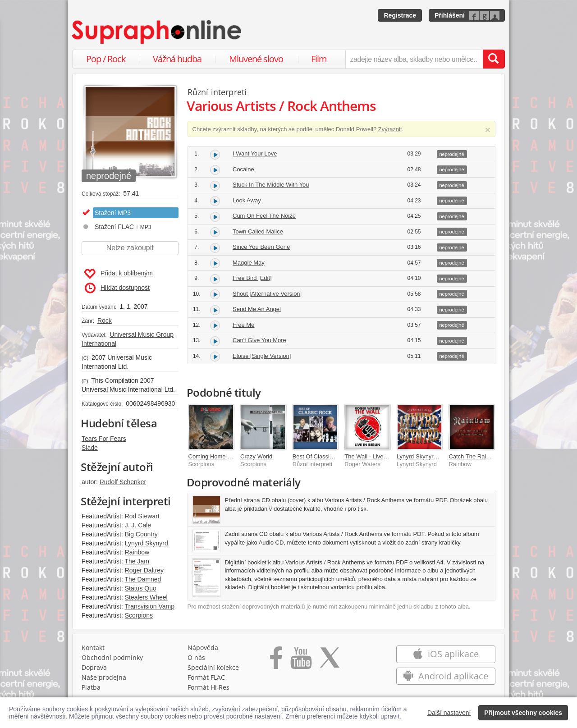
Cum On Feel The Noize (264, 216)
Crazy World (256, 456)
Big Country (141, 534)
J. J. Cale (138, 525)
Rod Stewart (142, 516)
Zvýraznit (390, 129)
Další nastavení (449, 713)
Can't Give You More (259, 340)
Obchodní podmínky (112, 657)
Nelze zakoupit (130, 248)
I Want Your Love (255, 153)
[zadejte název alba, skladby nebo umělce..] (414, 59)
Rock (105, 321)
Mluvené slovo (256, 59)
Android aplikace (446, 676)
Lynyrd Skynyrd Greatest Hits (435, 456)
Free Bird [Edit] (252, 278)
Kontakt (93, 648)
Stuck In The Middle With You (271, 185)
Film (319, 59)
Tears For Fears (104, 439)
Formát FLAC (206, 677)
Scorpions (139, 615)
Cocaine (243, 169)
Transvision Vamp (149, 606)
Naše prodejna (104, 677)
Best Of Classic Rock (320, 456)
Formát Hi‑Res (209, 687)
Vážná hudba (177, 59)
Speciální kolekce (213, 667)
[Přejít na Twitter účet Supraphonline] (330, 661)
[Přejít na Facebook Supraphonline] (276, 661)
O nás (196, 657)
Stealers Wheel (146, 597)
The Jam (137, 561)
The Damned (143, 579)
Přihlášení (450, 15)
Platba (91, 687)
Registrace (400, 15)
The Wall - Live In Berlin (376, 456)
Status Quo (141, 588)
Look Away (247, 200)
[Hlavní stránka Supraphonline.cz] (157, 32)
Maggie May (249, 263)
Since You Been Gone (261, 247)
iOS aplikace (446, 654)
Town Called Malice (258, 231)
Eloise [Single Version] (262, 356)
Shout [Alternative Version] (267, 294)
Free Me (243, 325)
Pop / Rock (106, 59)
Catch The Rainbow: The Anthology (495, 456)
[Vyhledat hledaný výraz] (494, 59)
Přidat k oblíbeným (118, 274)
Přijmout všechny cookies (523, 713)
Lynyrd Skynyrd (147, 543)
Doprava (94, 667)
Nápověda (203, 648)
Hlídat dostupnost (117, 288)
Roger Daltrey (144, 570)
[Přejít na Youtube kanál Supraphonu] (301, 661)
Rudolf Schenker (123, 482)
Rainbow (137, 552)
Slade (90, 448)
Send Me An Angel (257, 309)
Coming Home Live (213, 456)
